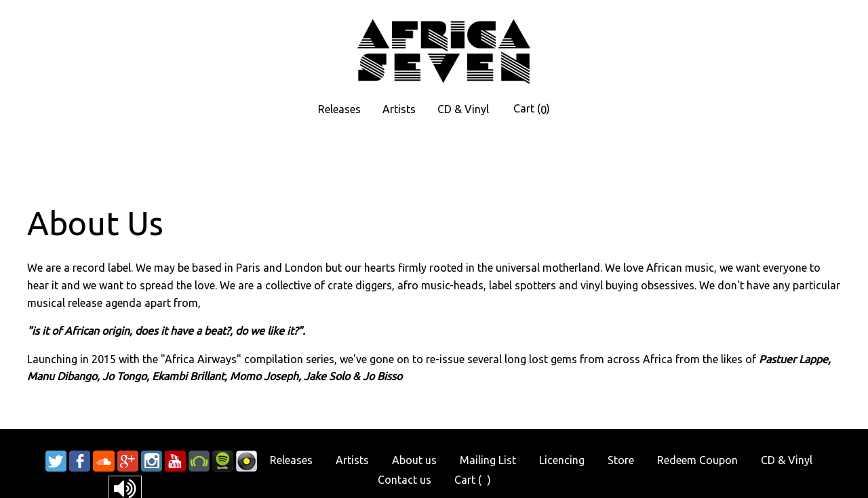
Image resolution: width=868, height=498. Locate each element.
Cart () (532, 109)
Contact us (405, 480)
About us (414, 460)
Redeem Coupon (697, 460)
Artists (399, 109)
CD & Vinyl (463, 109)
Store (621, 460)
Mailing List (488, 460)
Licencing (562, 460)
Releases (339, 109)
